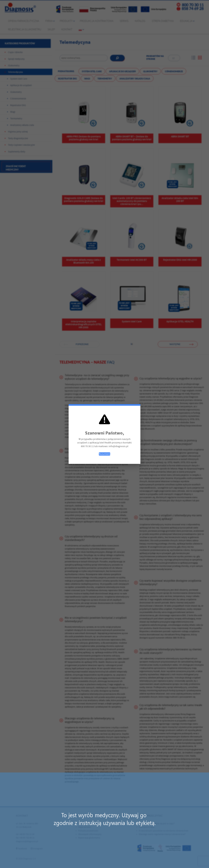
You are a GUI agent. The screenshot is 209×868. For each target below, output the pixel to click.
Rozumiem (104, 454)
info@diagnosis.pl (118, 446)
